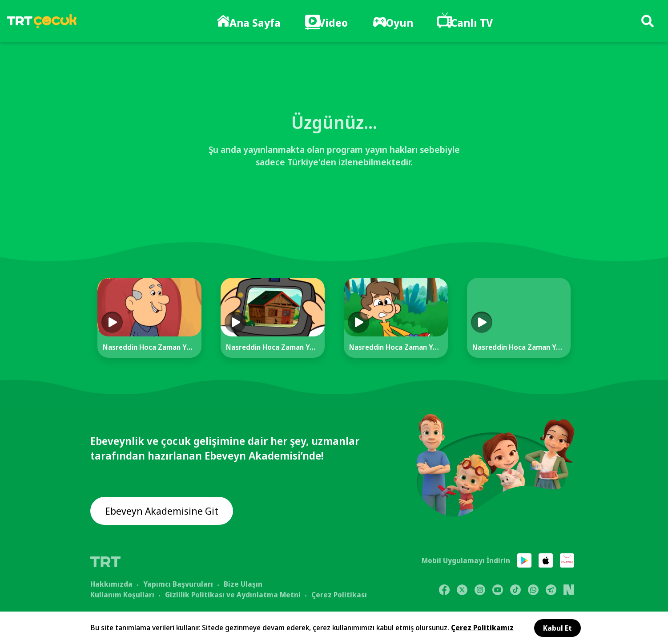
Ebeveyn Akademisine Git (165, 511)
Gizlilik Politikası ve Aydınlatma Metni (233, 594)
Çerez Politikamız (482, 628)
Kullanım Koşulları (122, 594)
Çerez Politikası (339, 594)
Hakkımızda (111, 583)
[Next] (600, 326)
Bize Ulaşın (243, 583)
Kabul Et (557, 628)
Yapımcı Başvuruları (178, 583)
